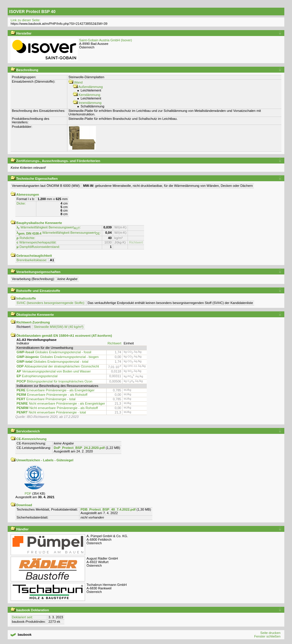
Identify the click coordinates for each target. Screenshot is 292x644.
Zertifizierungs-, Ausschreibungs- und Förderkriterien (55, 161)
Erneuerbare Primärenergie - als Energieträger (56, 390)
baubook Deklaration (30, 610)
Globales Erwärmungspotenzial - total (52, 362)
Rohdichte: (26, 238)
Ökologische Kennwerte (32, 315)
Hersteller (21, 33)
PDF (28, 493)
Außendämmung (88, 87)
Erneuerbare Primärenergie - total (46, 399)
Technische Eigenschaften (34, 179)
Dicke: (21, 203)
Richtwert (136, 242)
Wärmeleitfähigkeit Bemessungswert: (49, 227)
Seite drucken (270, 633)
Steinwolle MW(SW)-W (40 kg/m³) (59, 327)
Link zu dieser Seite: (26, 20)
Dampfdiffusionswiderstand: (38, 247)
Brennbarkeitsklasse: (32, 260)
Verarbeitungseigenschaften (36, 272)
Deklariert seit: (22, 617)
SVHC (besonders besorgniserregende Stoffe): (51, 303)
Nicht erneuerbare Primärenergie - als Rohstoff (57, 408)
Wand (76, 82)
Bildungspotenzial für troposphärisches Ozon (54, 381)
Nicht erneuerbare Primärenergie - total (51, 412)
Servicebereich (25, 431)
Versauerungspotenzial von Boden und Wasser (54, 371)
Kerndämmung (87, 95)
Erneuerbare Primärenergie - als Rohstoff (52, 395)
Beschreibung (25, 70)
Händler (20, 529)
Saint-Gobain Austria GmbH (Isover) (106, 40)
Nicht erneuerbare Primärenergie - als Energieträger (61, 403)
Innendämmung (87, 103)
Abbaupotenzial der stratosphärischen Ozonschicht (58, 366)
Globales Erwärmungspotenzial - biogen (58, 357)
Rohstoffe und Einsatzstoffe (35, 291)
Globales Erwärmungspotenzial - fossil (54, 352)
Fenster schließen (267, 636)
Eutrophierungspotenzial (37, 376)
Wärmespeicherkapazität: (37, 242)
